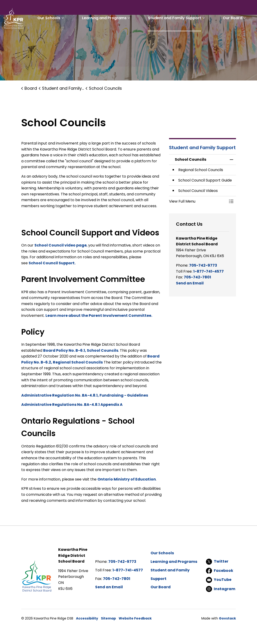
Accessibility (87, 618)
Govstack (227, 618)
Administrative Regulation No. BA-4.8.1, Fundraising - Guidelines (85, 395)
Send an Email (190, 283)
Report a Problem (186, 8)
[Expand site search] (249, 8)
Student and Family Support (183, 34)
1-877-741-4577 (209, 271)
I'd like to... (224, 8)
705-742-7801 (197, 277)
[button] (198, 201)
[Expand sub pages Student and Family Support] (212, 34)
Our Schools (68, 34)
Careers (157, 8)
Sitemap (108, 618)
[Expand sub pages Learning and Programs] (143, 34)
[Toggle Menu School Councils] (231, 201)
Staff (139, 8)
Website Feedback (135, 618)
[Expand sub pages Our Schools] (82, 34)
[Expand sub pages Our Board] (247, 34)
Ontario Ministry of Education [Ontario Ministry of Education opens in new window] (127, 479)
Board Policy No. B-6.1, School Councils (81, 350)
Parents (122, 8)
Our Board (235, 34)
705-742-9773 (203, 265)
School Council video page (60, 245)
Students (101, 8)
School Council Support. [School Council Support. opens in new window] (52, 263)
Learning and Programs (118, 34)
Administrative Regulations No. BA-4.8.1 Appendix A (72, 405)
